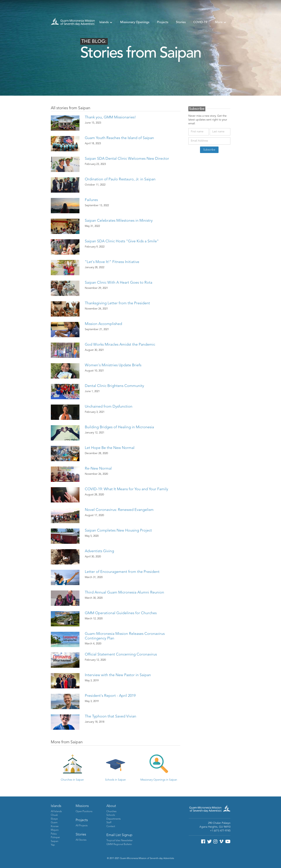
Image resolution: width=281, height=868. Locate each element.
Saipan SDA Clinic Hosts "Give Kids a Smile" (122, 241)
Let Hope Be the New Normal (110, 448)
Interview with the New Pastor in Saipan (118, 675)
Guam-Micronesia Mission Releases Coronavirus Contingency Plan (125, 636)
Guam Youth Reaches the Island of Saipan (119, 138)
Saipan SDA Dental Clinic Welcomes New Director (127, 159)
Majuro (55, 830)
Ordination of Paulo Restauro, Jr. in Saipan (120, 179)
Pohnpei (55, 837)
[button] (106, 22)
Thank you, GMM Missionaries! (110, 117)
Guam (54, 823)
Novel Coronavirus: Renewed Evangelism (119, 510)
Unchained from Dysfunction (109, 407)
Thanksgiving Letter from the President (117, 303)
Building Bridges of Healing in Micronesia (119, 427)
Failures (91, 200)
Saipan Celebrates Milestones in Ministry (119, 221)
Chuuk (54, 815)
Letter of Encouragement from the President (122, 572)
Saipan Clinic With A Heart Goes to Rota (119, 283)
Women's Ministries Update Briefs (113, 365)
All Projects (82, 826)
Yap (53, 845)
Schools (111, 815)
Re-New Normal (98, 469)
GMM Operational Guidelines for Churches (121, 613)
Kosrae (55, 826)
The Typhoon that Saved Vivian (111, 717)
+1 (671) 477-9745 (220, 831)
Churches (111, 811)
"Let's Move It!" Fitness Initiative (112, 262)
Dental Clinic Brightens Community (114, 386)
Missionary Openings (135, 22)
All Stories (81, 840)
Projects (163, 22)
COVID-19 (200, 22)
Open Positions (84, 811)
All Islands (56, 811)
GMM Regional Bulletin (119, 844)
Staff (109, 823)
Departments (114, 819)
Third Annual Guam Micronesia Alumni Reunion (124, 593)
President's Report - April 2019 (110, 696)
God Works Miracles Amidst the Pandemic (120, 345)
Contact (111, 826)
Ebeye (54, 819)
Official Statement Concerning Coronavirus (121, 655)
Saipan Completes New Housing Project (118, 531)
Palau (54, 834)
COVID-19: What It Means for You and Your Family (126, 489)
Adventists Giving (99, 551)
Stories (181, 22)
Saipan (55, 841)
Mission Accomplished (103, 324)
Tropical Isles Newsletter (119, 841)
